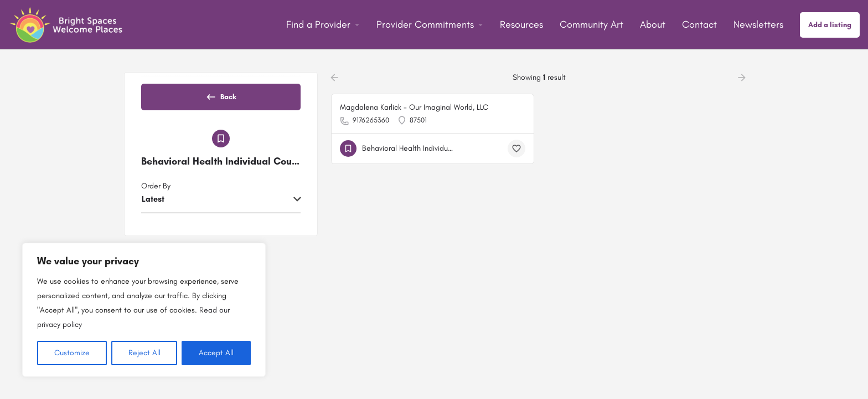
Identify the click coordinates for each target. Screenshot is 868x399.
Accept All (216, 353)
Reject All (144, 353)
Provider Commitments (425, 24)
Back (221, 100)
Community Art (591, 24)
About (653, 24)
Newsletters (758, 24)
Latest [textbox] (153, 209)
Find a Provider (318, 24)
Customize (72, 353)
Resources (521, 24)
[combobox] (221, 209)
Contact (699, 24)
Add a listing (830, 25)
